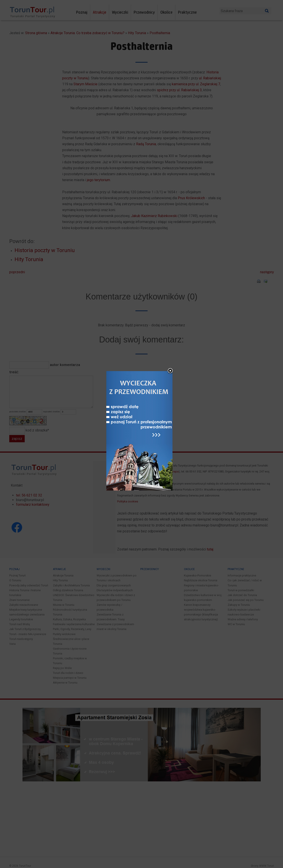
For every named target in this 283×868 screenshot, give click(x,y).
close (170, 342)
